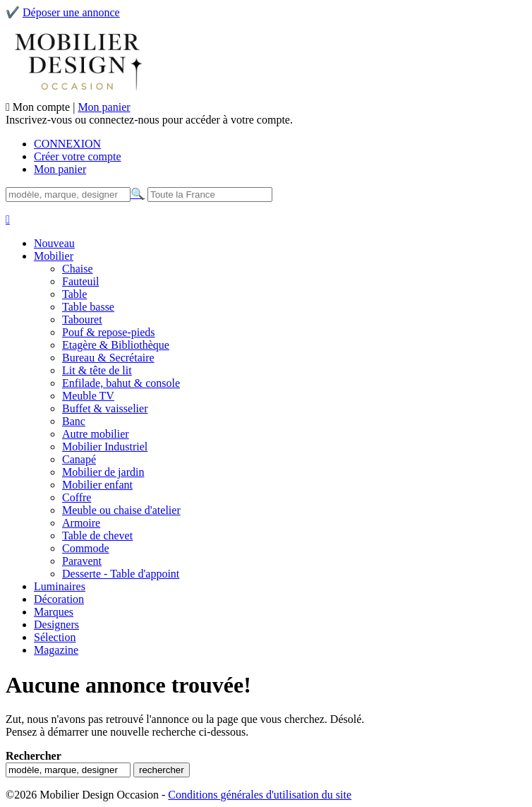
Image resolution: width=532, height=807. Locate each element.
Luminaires (60, 586)
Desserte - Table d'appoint (121, 574)
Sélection (55, 637)
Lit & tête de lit (97, 370)
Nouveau (54, 243)
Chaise (78, 269)
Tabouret (82, 319)
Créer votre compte (78, 156)
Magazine (56, 650)
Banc (74, 421)
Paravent (82, 561)
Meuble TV (88, 396)
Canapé (79, 459)
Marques (54, 612)
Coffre (77, 497)
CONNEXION (67, 144)
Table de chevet (97, 536)
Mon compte (43, 107)
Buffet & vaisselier (105, 408)
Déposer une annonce (71, 12)
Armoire (81, 523)
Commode (86, 548)
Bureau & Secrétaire (108, 358)
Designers (56, 624)
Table (74, 294)
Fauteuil (80, 281)
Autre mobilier (96, 434)
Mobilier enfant (97, 485)
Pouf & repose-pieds (109, 332)
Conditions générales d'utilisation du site (260, 795)
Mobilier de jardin (103, 472)
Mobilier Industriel (105, 447)
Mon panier (104, 107)
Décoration (59, 599)
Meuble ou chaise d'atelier (121, 510)
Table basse (88, 307)
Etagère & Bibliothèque (116, 345)
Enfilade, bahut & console (121, 383)
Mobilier (54, 256)
